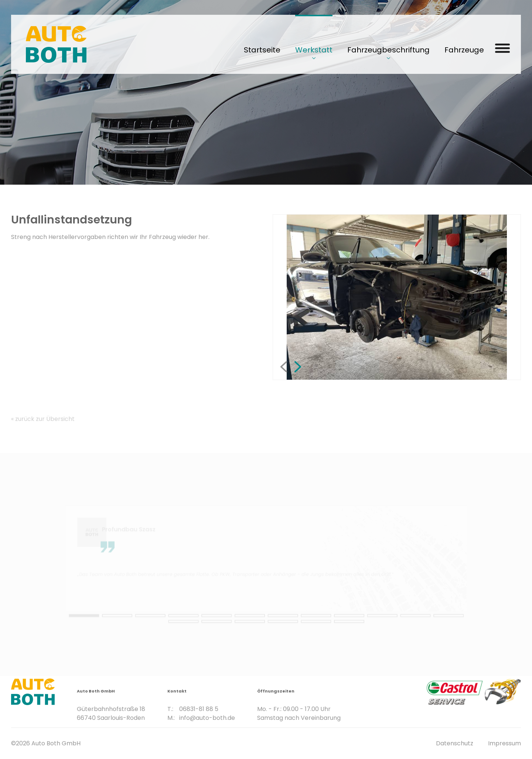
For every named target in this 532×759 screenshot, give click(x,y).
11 (366, 619)
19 (337, 624)
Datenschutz (455, 743)
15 (224, 624)
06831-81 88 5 (199, 694)
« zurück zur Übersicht (43, 429)
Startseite (262, 50)
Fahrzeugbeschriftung (388, 50)
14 (195, 624)
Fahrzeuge (464, 50)
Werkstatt (314, 50)
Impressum (504, 743)
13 (422, 619)
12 (394, 619)
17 (281, 624)
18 (309, 624)
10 (337, 619)
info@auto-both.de (207, 703)
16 (252, 624)
